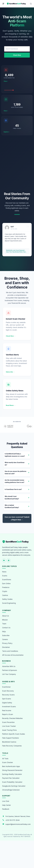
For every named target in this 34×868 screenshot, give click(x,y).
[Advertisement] (17, 163)
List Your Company (9, 674)
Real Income (7, 711)
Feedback (6, 809)
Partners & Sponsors (10, 670)
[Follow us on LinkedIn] (9, 560)
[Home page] (17, 4)
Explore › (7, 132)
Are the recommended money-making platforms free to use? (15, 481)
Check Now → (11, 336)
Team (4, 624)
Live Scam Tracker (9, 726)
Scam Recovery (8, 691)
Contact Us (6, 628)
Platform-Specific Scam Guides (14, 734)
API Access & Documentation (13, 655)
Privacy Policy (7, 643)
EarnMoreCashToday (24, 835)
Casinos (5, 595)
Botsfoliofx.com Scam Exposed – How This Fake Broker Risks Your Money (16, 251)
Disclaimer (6, 647)
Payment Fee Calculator (11, 778)
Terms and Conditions (10, 651)
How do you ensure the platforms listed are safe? (16, 473)
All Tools (5, 759)
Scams (5, 576)
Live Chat (6, 801)
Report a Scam (8, 714)
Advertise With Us (9, 666)
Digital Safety (7, 703)
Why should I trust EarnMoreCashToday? (12, 498)
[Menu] (3, 4)
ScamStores (7, 580)
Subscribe (6, 635)
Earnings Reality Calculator (12, 774)
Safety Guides (7, 599)
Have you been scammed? (17, 518)
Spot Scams (7, 699)
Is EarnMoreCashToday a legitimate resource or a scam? (15, 455)
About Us (6, 616)
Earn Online (6, 584)
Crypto (5, 591)
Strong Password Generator (12, 770)
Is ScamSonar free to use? (13, 489)
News (4, 572)
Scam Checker (8, 762)
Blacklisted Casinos (9, 742)
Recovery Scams (8, 695)
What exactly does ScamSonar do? (15, 464)
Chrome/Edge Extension (11, 790)
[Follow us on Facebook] (4, 560)
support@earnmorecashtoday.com (18, 824)
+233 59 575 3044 (12, 820)
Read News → (11, 405)
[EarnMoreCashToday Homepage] (16, 542)
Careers (5, 639)
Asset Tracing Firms (9, 730)
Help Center (6, 805)
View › (6, 81)
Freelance (6, 587)
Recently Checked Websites (12, 718)
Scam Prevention (8, 722)
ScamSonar (6, 687)
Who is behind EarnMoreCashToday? (12, 506)
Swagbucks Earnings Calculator (14, 786)
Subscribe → (10, 372)
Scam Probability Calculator (12, 782)
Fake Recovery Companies (12, 746)
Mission (5, 620)
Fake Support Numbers (11, 738)
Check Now (17, 55)
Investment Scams (9, 707)
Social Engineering (9, 603)
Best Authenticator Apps (11, 766)
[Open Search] (31, 4)
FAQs (4, 632)
